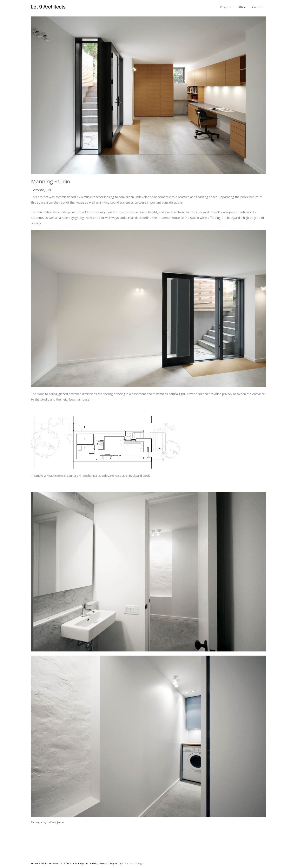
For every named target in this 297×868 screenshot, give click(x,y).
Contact (258, 7)
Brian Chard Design (133, 863)
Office (242, 7)
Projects (226, 7)
